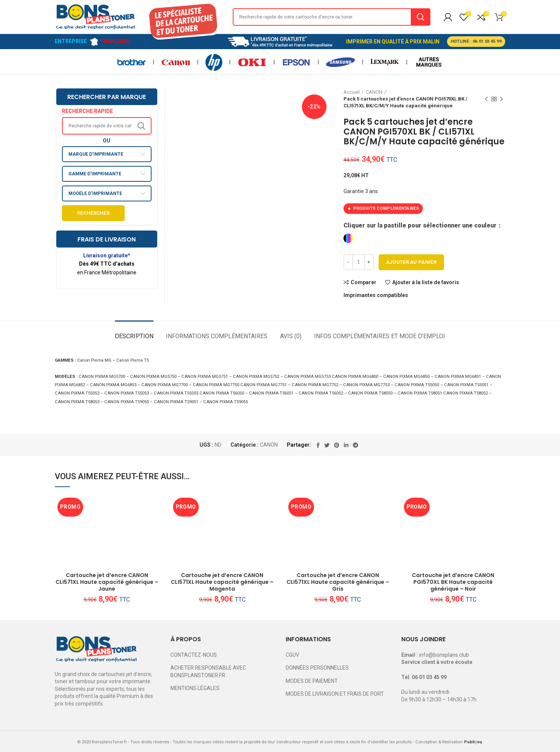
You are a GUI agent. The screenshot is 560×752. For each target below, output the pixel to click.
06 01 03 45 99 (429, 677)
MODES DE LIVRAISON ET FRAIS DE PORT (335, 694)
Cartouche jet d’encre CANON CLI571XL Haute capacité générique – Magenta (222, 582)
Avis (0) (291, 336)
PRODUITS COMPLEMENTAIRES (383, 209)
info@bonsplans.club (444, 655)
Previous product (486, 99)
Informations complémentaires (217, 336)
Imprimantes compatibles (376, 295)
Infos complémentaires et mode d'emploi (380, 336)
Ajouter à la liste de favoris (426, 282)
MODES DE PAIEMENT (312, 681)
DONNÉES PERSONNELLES (317, 668)
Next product (501, 99)
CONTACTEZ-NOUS (194, 655)
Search (421, 17)
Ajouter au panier (411, 262)
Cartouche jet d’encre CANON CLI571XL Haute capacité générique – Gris (338, 582)
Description (134, 336)
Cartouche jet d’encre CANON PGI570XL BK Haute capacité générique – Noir (453, 582)
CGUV (292, 655)
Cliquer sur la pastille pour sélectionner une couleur (421, 225)
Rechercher (93, 213)
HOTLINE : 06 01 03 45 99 (476, 41)
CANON (269, 445)
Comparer (364, 282)
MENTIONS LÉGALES (195, 688)
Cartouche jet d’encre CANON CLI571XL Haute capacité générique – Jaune (107, 582)
